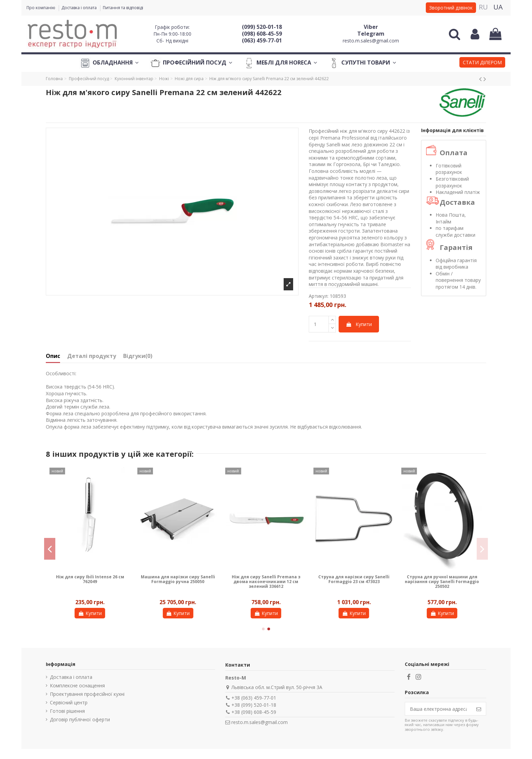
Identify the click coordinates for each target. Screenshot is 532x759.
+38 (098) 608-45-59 (254, 712)
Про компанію (41, 8)
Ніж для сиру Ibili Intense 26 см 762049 (90, 579)
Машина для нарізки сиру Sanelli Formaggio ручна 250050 (178, 579)
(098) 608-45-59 (262, 34)
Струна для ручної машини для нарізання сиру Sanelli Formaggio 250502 (442, 582)
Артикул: (319, 296)
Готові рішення (67, 711)
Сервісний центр (69, 702)
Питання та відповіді (123, 8)
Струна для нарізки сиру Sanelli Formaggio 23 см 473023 (354, 579)
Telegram (371, 34)
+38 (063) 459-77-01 (254, 698)
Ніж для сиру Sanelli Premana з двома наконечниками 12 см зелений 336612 (266, 582)
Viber (371, 27)
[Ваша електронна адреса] (438, 709)
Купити (359, 324)
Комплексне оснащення (77, 685)
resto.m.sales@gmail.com (371, 41)
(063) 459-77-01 (262, 40)
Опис (53, 356)
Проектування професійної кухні (87, 694)
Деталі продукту (92, 356)
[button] (482, 63)
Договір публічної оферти (80, 719)
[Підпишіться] (479, 709)
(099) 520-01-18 (262, 27)
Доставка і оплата (80, 8)
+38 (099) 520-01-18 (254, 705)
